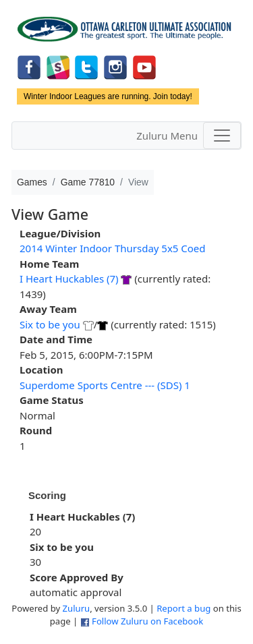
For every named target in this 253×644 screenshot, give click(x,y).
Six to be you (50, 324)
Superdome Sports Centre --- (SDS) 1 (105, 385)
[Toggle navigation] (222, 136)
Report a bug (184, 608)
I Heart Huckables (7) (69, 279)
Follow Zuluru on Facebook (147, 621)
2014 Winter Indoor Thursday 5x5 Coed (113, 248)
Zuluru (77, 608)
